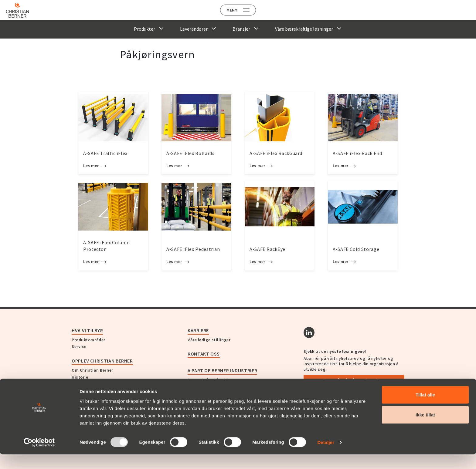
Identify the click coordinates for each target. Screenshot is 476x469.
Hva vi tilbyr (87, 330)
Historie (80, 377)
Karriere (198, 330)
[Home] (22, 10)
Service (79, 346)
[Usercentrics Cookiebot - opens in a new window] (39, 457)
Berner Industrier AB (208, 380)
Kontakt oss (204, 354)
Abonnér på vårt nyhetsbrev (354, 380)
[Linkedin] (309, 332)
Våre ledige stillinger (209, 340)
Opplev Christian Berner (102, 361)
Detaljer (326, 457)
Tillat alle (425, 409)
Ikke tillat (425, 429)
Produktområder (88, 340)
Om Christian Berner (92, 370)
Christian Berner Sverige (212, 387)
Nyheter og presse (90, 384)
